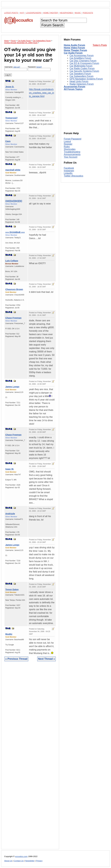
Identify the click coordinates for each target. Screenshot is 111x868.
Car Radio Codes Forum (82, 68)
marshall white (13, 170)
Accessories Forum (75, 87)
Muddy (9, 634)
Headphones (66, 13)
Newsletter (30, 861)
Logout (67, 141)
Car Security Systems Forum (84, 71)
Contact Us (19, 861)
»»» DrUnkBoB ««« (15, 232)
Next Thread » (46, 659)
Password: (39, 68)
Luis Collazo (12, 261)
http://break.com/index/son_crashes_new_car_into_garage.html (41, 93)
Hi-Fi (22, 13)
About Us (8, 861)
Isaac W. (10, 469)
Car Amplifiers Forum (80, 58)
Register (68, 144)
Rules (67, 147)
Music (78, 13)
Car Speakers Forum (80, 74)
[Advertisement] (30, 757)
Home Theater (51, 13)
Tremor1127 (11, 118)
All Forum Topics (73, 89)
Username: (16, 68)
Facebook (69, 168)
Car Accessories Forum (82, 55)
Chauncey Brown (14, 289)
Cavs (8, 141)
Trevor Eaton (12, 589)
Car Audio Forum (73, 53)
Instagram (69, 171)
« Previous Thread (16, 659)
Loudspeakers (34, 13)
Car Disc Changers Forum (83, 61)
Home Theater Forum (75, 50)
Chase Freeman (13, 318)
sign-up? (17, 67)
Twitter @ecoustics (74, 176)
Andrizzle (10, 514)
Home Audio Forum (74, 45)
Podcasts (88, 13)
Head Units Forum (79, 81)
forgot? (39, 67)
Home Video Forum (74, 48)
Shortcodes (70, 149)
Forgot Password (73, 139)
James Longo (12, 387)
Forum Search (52, 25)
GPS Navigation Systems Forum (86, 79)
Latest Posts (11, 13)
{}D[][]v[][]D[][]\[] (14, 201)
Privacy (39, 861)
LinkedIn (68, 173)
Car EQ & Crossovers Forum (84, 63)
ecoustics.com (21, 856)
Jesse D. (10, 87)
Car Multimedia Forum (81, 66)
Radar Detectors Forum (82, 84)
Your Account (71, 157)
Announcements (72, 154)
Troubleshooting (72, 152)
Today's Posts (100, 45)
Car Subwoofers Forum (81, 76)
